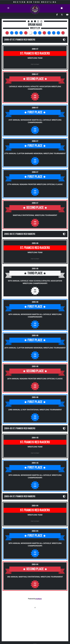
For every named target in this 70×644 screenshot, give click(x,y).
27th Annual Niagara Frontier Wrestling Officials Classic (35, 184)
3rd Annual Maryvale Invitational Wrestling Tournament (35, 577)
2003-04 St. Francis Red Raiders (20, 496)
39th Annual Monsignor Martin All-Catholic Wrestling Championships (35, 476)
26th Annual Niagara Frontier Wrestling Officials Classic (35, 379)
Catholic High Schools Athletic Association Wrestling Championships (35, 88)
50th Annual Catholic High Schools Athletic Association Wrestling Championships (35, 282)
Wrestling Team (35, 58)
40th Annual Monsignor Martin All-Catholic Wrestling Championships (35, 316)
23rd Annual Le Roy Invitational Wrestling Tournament (35, 410)
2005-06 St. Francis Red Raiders (20, 234)
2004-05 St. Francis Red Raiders (20, 428)
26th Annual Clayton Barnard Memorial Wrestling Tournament (35, 348)
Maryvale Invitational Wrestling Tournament (35, 215)
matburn (39, 599)
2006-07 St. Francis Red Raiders (20, 40)
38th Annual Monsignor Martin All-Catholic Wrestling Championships (35, 544)
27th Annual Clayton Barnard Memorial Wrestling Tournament (35, 153)
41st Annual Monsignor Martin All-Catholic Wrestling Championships (35, 121)
